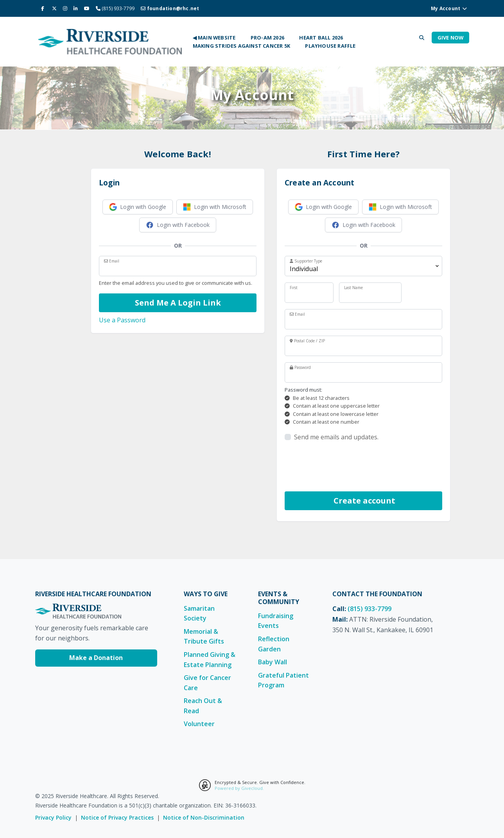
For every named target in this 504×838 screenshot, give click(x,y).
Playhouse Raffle (330, 46)
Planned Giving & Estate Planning (210, 660)
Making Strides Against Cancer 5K (241, 46)
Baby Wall (273, 662)
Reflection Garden (274, 644)
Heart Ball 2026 (321, 38)
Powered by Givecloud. (239, 788)
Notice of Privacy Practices (117, 817)
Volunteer (199, 724)
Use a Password (122, 320)
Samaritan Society (199, 613)
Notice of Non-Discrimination (204, 817)
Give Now (451, 38)
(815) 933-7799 (369, 609)
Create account (363, 501)
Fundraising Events (276, 621)
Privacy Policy (53, 817)
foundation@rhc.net (170, 8)
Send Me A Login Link (178, 303)
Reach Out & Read (203, 706)
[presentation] (344, 467)
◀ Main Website (214, 38)
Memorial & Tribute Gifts (204, 637)
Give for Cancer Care (207, 683)
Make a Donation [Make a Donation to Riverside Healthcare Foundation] (96, 658)
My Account (449, 8)
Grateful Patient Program (283, 680)
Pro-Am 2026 (267, 38)
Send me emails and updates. (336, 437)
